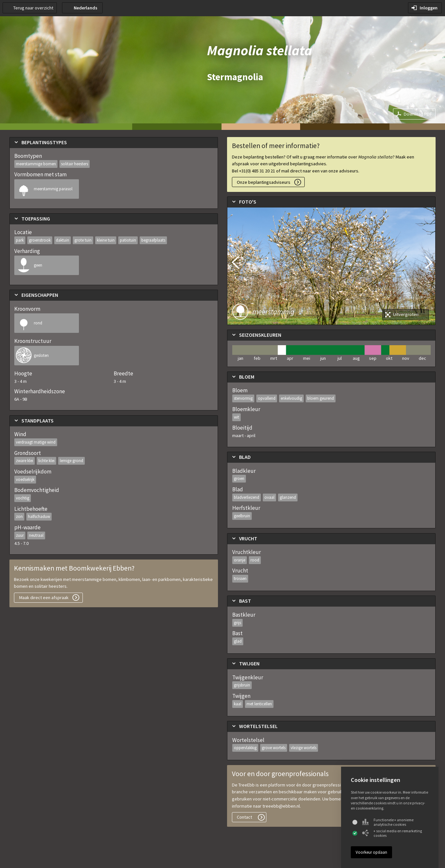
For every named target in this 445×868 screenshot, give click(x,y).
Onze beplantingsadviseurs (264, 182)
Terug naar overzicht (33, 8)
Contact (244, 817)
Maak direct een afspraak (44, 598)
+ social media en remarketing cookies (392, 833)
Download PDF (418, 114)
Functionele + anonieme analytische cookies (388, 822)
